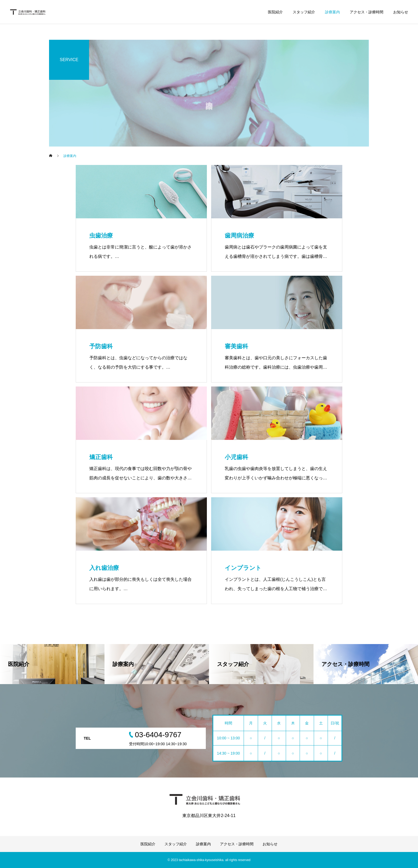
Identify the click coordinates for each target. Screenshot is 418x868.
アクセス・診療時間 (367, 12)
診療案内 (332, 12)
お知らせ (401, 12)
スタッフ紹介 (304, 12)
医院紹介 (275, 12)
